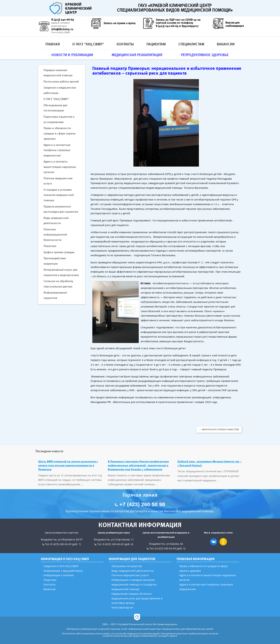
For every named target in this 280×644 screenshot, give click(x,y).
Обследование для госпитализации (55, 108)
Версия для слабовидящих (235, 24)
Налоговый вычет (123, 607)
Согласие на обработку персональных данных (58, 284)
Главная (53, 44)
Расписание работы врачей (61, 81)
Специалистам (191, 44)
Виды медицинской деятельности (56, 220)
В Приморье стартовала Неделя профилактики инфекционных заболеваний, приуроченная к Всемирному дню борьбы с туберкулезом (138, 465)
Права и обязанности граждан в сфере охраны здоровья (60, 133)
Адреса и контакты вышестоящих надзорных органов (60, 167)
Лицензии (50, 246)
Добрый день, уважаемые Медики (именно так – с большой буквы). (210, 463)
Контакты (125, 44)
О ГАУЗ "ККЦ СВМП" (88, 44)
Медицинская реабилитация (137, 55)
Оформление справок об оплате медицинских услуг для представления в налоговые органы (137, 598)
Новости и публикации (72, 55)
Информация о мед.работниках (63, 571)
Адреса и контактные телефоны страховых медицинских (57, 150)
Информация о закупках (59, 575)
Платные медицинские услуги (58, 181)
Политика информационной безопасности (55, 235)
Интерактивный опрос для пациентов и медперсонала (61, 272)
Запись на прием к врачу (119, 23)
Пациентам (156, 44)
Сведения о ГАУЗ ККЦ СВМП (61, 566)
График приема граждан (59, 252)
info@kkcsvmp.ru (62, 29)
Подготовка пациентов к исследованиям (59, 119)
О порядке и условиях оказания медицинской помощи (59, 195)
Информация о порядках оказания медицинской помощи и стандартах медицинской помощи (134, 584)
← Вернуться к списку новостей (219, 429)
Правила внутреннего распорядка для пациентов (61, 209)
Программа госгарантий (127, 566)
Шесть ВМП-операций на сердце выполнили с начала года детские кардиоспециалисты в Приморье (68, 465)
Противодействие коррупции (55, 261)
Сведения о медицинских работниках (60, 90)
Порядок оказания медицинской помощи (58, 73)
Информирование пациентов (55, 295)
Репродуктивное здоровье (205, 55)
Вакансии (226, 44)
